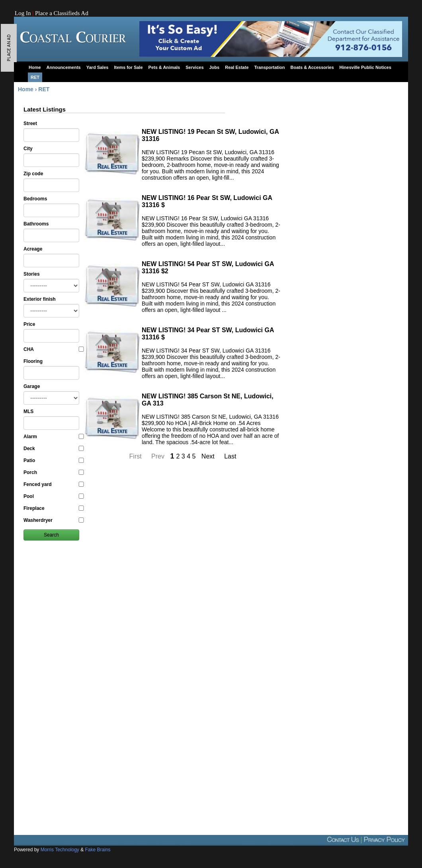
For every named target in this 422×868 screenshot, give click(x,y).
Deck (53, 449)
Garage (32, 386)
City (28, 149)
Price (29, 324)
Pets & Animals (164, 67)
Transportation (270, 67)
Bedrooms (35, 199)
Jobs (215, 67)
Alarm (53, 437)
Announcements (64, 67)
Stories (32, 274)
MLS (28, 411)
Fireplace (53, 508)
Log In (23, 13)
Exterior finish (40, 299)
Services (194, 67)
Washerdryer (53, 520)
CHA (53, 349)
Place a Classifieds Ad (62, 13)
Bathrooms (36, 224)
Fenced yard (53, 484)
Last (230, 456)
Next (209, 456)
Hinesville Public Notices (365, 67)
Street (30, 123)
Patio (53, 460)
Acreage (33, 249)
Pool (53, 496)
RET (35, 77)
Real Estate (237, 67)
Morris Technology (60, 850)
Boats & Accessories (312, 67)
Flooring (33, 361)
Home (35, 67)
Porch (53, 472)
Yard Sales (98, 67)
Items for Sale (128, 67)
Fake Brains (98, 850)
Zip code (33, 174)
